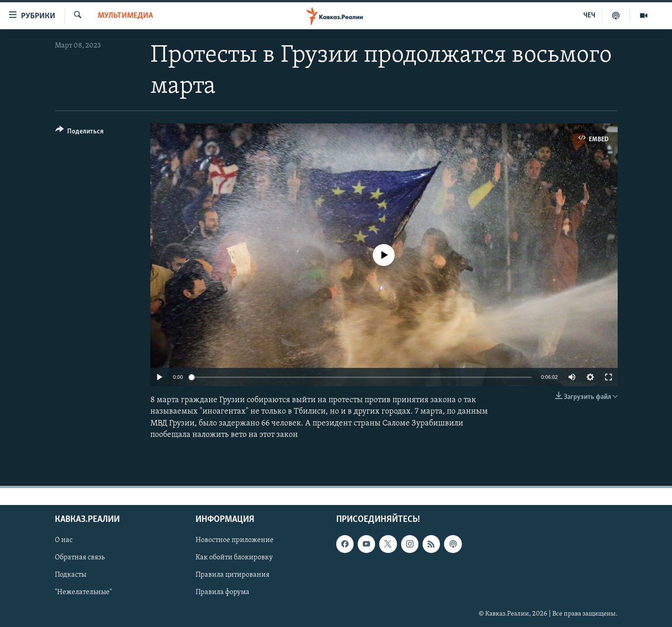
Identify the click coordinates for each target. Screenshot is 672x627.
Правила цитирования (233, 575)
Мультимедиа (125, 16)
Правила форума (222, 593)
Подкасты (71, 575)
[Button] (80, 133)
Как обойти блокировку (234, 558)
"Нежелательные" (83, 593)
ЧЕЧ (589, 16)
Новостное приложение (235, 540)
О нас (64, 540)
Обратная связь (80, 558)
